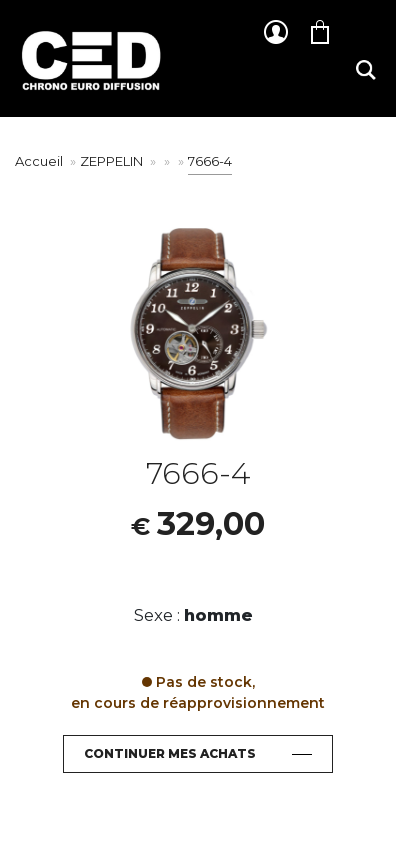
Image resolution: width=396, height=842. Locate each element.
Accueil (39, 161)
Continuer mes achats (170, 753)
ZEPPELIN (113, 161)
